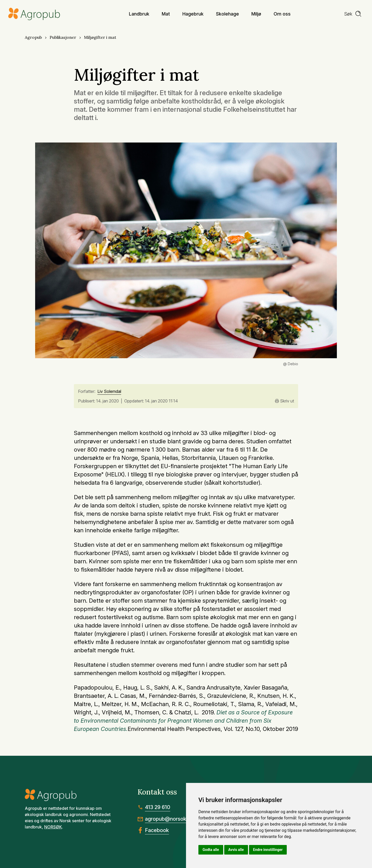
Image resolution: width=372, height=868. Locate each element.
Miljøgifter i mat (100, 37)
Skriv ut (284, 401)
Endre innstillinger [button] (268, 850)
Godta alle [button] (211, 850)
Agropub (33, 37)
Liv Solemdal (109, 392)
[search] (353, 14)
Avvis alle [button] (236, 850)
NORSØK (53, 827)
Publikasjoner (63, 37)
